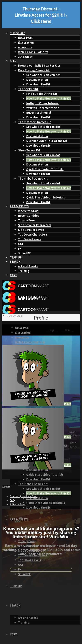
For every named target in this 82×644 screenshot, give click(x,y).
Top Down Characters (33, 234)
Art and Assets (28, 266)
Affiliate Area (18, 504)
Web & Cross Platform (33, 52)
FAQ (12, 500)
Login (52, 330)
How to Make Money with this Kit (49, 98)
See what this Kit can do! (43, 75)
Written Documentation (43, 108)
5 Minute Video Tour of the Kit (47, 141)
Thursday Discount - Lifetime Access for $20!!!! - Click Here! (41, 15)
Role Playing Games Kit (34, 70)
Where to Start (28, 211)
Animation (25, 47)
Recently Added (29, 216)
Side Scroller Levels (31, 230)
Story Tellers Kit (29, 150)
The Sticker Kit (28, 89)
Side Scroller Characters (35, 225)
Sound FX (24, 253)
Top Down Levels (29, 239)
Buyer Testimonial (39, 113)
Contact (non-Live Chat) (24, 496)
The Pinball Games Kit (33, 179)
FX (20, 249)
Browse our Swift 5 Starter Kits (39, 65)
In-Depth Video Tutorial (42, 103)
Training (24, 271)
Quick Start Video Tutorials (45, 169)
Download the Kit (38, 84)
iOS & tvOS (25, 38)
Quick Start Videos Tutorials (46, 197)
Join (67, 330)
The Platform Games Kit (35, 122)
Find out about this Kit (42, 94)
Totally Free (26, 220)
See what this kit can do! (43, 127)
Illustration (26, 43)
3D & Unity (25, 57)
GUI (21, 244)
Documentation (37, 80)
